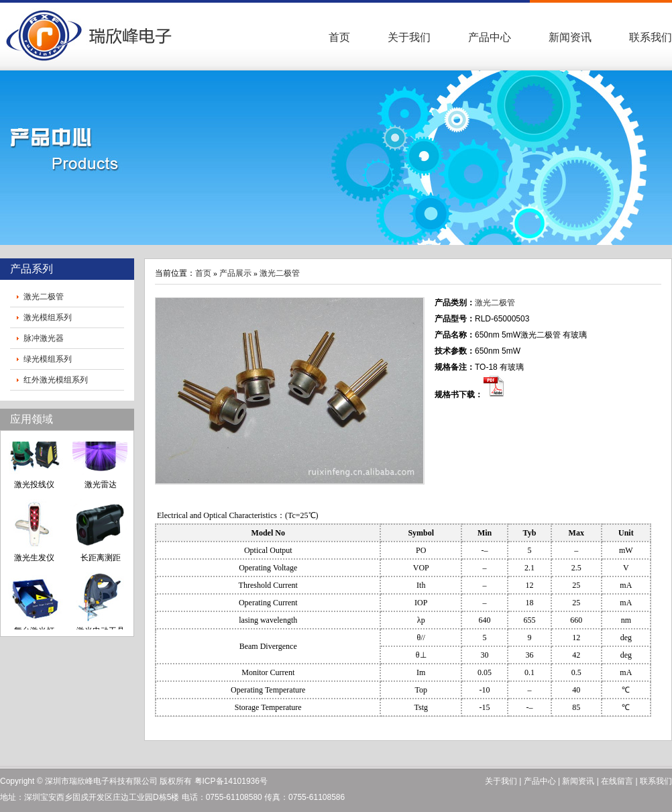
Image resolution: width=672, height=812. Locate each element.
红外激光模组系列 (56, 380)
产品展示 (235, 273)
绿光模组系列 (48, 359)
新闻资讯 (570, 37)
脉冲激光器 (44, 338)
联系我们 (651, 37)
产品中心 (490, 37)
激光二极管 (44, 297)
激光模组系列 (48, 317)
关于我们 (409, 37)
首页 (339, 37)
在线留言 (617, 781)
